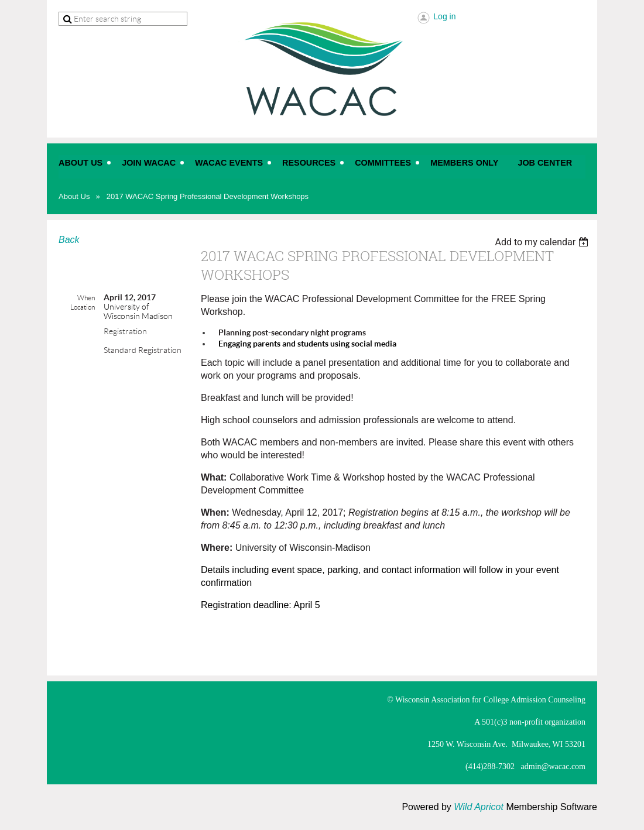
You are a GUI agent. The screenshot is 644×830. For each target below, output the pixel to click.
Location (83, 307)
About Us (74, 196)
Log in (444, 16)
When (86, 298)
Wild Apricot (479, 807)
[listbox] (543, 242)
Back (69, 240)
